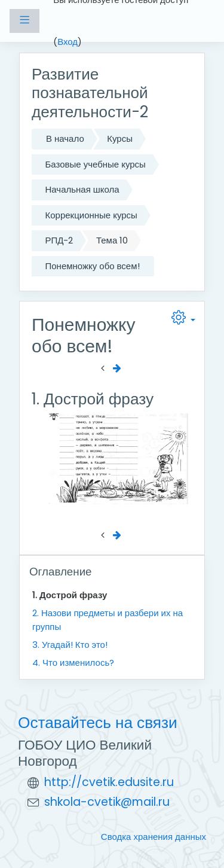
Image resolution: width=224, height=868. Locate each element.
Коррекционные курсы (91, 215)
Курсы (120, 138)
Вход (67, 42)
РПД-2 (59, 240)
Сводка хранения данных (154, 837)
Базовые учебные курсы (96, 164)
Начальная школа (82, 189)
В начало (65, 138)
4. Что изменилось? (73, 663)
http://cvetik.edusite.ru (109, 782)
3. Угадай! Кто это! (70, 645)
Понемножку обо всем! (93, 266)
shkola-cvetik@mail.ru (107, 802)
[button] (183, 320)
